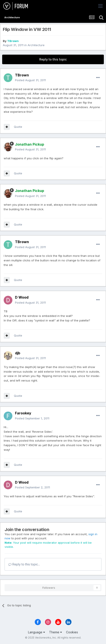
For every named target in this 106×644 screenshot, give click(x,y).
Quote (18, 127)
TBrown (13, 41)
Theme (55, 632)
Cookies (72, 632)
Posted (30, 80)
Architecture (36, 45)
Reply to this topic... (24, 564)
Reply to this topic (53, 59)
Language (36, 632)
